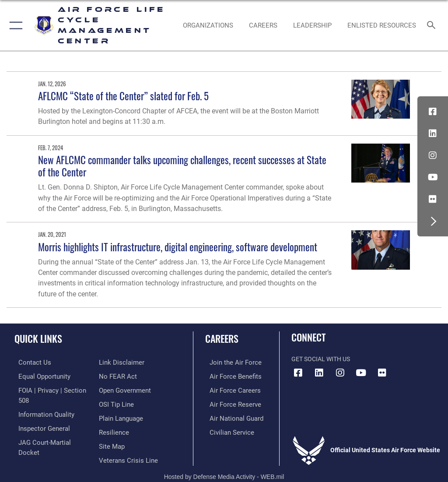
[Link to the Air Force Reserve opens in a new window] (229, 403)
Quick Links (38, 338)
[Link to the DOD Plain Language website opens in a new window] (120, 403)
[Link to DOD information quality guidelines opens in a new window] (41, 403)
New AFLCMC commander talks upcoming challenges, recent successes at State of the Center (182, 166)
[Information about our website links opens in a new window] (35, 443)
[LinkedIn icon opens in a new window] (433, 134)
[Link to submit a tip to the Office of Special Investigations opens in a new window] (115, 389)
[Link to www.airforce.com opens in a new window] (229, 362)
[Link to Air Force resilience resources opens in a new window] (112, 416)
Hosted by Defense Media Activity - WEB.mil (224, 463)
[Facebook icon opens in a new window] (433, 112)
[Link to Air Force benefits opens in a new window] (229, 376)
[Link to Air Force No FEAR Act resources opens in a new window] (116, 362)
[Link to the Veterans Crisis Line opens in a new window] (126, 443)
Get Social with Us (321, 359)
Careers (222, 338)
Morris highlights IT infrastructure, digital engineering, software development (178, 247)
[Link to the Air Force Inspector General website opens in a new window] (38, 416)
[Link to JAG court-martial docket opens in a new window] (49, 429)
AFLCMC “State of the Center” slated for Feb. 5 (123, 96)
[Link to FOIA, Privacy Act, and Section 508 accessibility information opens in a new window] (51, 389)
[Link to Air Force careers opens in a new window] (228, 389)
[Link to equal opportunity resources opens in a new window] (39, 376)
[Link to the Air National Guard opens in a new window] (230, 416)
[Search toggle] (433, 26)
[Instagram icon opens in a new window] (433, 155)
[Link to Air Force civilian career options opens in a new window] (225, 429)
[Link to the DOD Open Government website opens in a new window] (124, 376)
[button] (14, 25)
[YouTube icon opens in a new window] (433, 177)
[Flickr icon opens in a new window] (433, 199)
